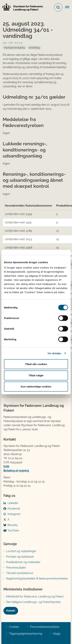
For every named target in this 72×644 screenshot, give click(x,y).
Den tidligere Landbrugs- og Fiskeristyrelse (33, 602)
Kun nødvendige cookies (36, 387)
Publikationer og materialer (23, 562)
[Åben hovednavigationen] (69, 7)
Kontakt (11, 611)
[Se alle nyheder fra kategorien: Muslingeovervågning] (14, 48)
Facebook (14, 509)
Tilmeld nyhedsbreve (20, 573)
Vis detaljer (55, 353)
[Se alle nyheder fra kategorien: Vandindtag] (34, 48)
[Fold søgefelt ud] (58, 7)
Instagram (14, 514)
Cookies (14, 627)
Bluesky (13, 525)
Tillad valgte (36, 375)
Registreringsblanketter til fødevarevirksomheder (37, 579)
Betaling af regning (16, 471)
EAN (6, 466)
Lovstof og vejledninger (21, 551)
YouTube (13, 530)
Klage (57, 634)
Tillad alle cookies (36, 364)
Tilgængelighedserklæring (26, 634)
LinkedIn (13, 503)
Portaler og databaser (20, 557)
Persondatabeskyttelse (45, 627)
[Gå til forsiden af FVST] (22, 7)
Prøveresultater (16, 568)
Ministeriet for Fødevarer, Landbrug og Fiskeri (35, 597)
